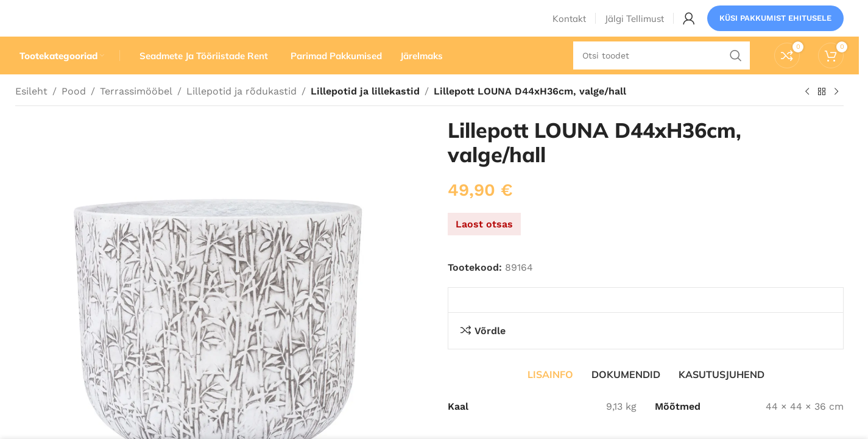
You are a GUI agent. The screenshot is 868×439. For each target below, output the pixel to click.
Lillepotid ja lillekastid (363, 114)
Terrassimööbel (136, 114)
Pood (74, 114)
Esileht (31, 114)
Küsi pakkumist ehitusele (775, 27)
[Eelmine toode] (807, 115)
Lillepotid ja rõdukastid (242, 114)
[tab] (550, 398)
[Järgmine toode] (836, 115)
